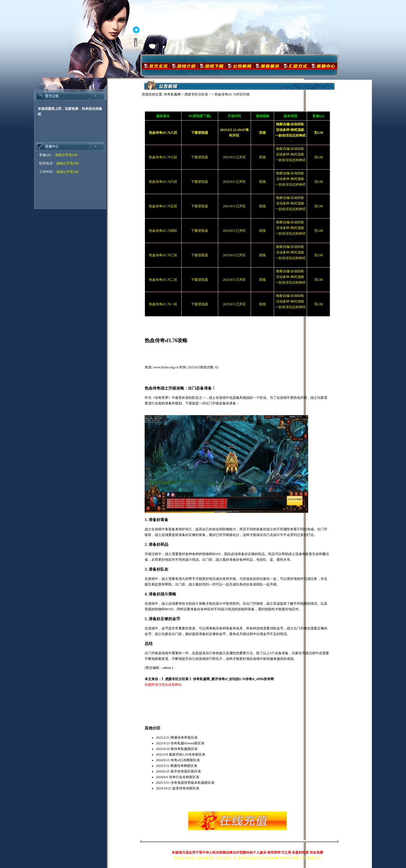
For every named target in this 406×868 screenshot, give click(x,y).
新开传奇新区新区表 (186, 771)
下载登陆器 (200, 157)
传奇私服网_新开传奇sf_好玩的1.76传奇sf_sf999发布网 (233, 679)
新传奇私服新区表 (184, 749)
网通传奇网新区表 (184, 766)
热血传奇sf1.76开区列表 (232, 94)
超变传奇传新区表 (186, 788)
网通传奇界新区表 (184, 738)
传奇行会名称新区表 (184, 777)
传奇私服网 (172, 94)
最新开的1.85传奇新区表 (187, 755)
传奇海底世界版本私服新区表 (193, 783)
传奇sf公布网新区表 (185, 760)
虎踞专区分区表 (196, 94)
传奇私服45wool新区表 (187, 743)
